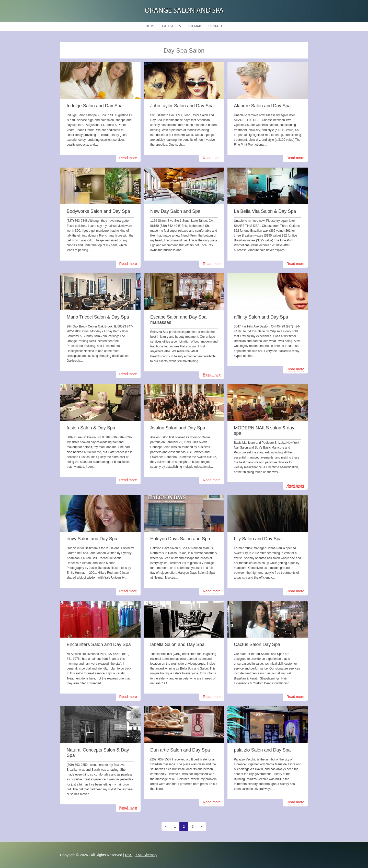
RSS (129, 855)
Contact (215, 26)
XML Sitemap (146, 855)
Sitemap (194, 26)
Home (150, 26)
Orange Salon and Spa (184, 11)
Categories (171, 26)
